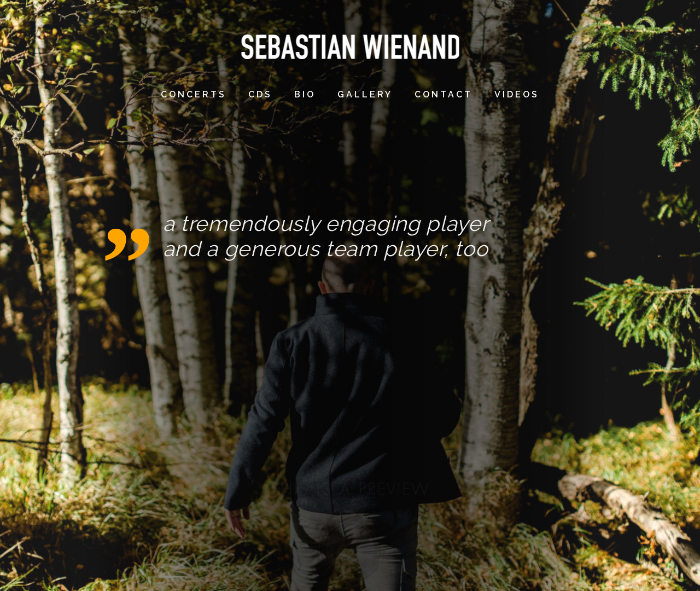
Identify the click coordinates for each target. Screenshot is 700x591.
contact (444, 94)
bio (305, 94)
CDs (260, 94)
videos (517, 94)
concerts (194, 94)
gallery (365, 94)
